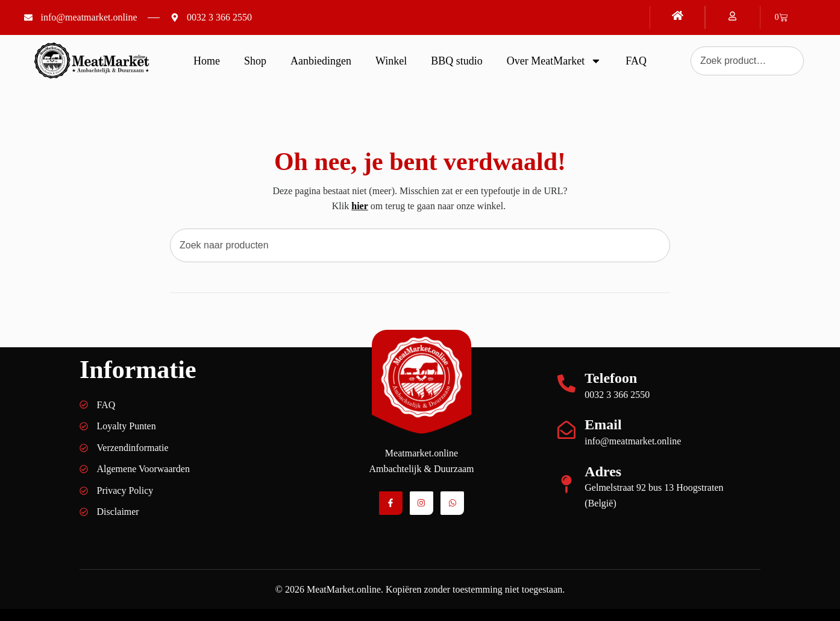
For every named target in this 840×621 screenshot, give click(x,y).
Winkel (391, 61)
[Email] (566, 430)
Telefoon (611, 378)
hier (360, 206)
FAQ (636, 61)
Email (603, 424)
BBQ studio (457, 61)
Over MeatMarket (554, 61)
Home (207, 61)
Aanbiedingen (321, 61)
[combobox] (420, 245)
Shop (255, 61)
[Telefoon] (566, 383)
